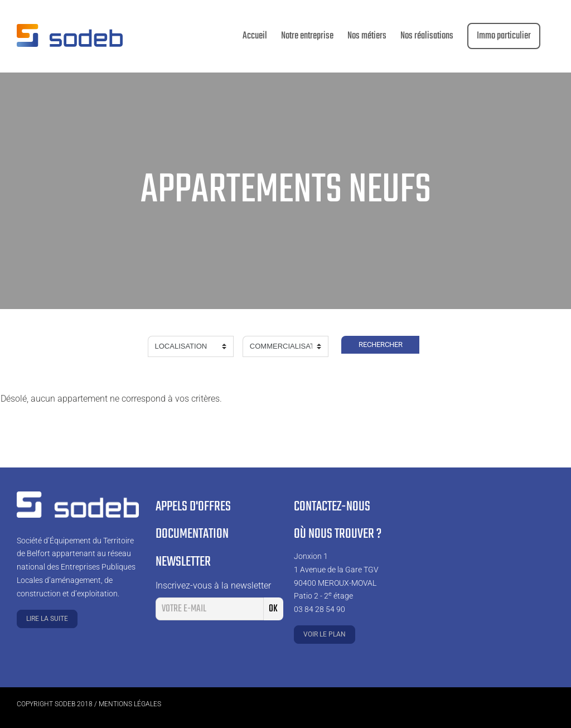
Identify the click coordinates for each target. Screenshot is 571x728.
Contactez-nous (332, 507)
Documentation (192, 534)
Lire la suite (47, 619)
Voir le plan (325, 634)
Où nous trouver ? (338, 534)
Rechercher (381, 344)
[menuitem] (255, 36)
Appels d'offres (193, 507)
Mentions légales (130, 704)
